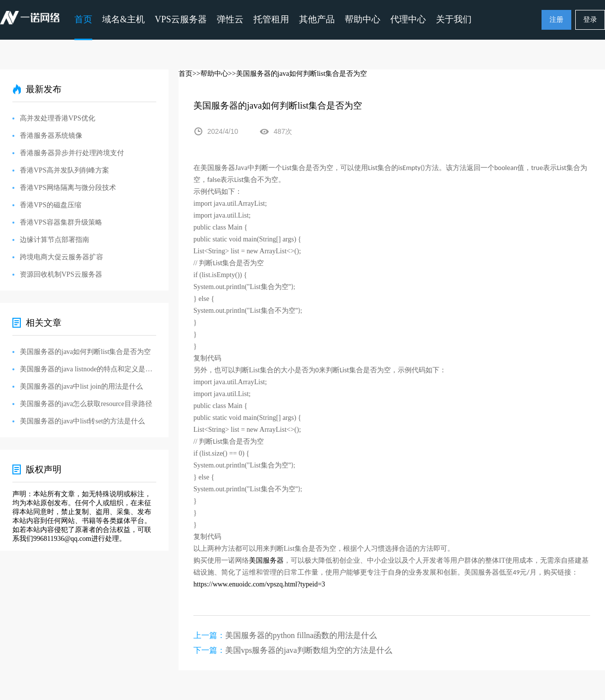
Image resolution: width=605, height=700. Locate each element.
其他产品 (317, 19)
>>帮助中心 (210, 74)
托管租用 (271, 19)
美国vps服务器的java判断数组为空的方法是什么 (309, 650)
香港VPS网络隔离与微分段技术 (68, 188)
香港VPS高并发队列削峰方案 (64, 170)
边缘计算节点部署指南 (55, 240)
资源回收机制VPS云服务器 (61, 274)
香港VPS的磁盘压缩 (51, 205)
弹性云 (230, 19)
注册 (556, 20)
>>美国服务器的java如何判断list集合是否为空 (298, 74)
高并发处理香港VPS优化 (58, 118)
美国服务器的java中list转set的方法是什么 (82, 421)
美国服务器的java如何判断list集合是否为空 (85, 352)
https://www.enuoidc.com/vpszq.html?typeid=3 (259, 584)
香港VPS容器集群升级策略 (61, 222)
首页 (83, 19)
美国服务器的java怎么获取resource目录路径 (86, 404)
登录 (590, 20)
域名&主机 (123, 19)
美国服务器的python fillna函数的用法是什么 (301, 635)
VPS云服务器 (181, 19)
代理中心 (408, 19)
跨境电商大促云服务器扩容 (61, 257)
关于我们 (454, 19)
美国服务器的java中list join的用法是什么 (81, 386)
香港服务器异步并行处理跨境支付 (72, 153)
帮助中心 (363, 19)
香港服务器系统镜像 (51, 136)
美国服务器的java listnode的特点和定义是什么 (88, 369)
